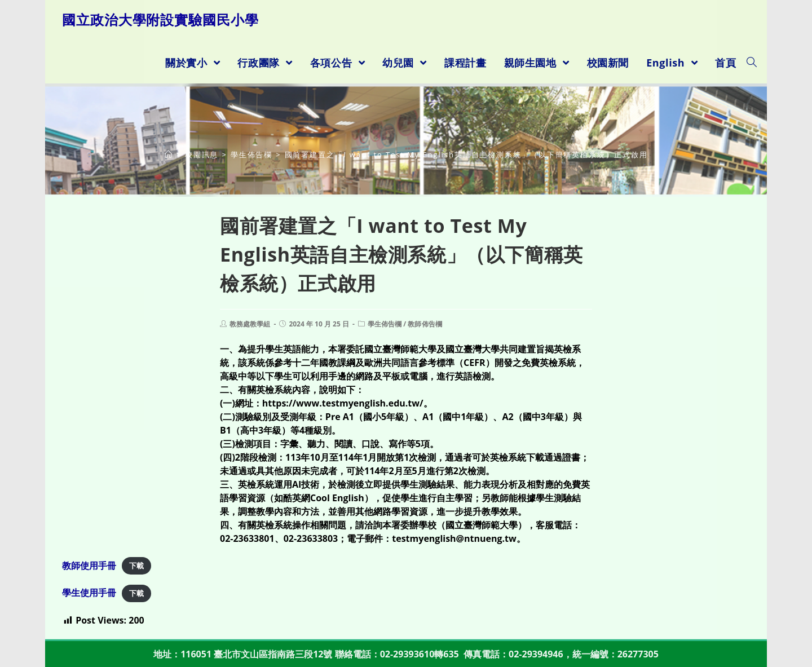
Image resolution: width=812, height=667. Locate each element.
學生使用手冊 (89, 593)
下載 (136, 566)
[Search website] (752, 63)
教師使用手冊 (89, 566)
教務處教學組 (250, 324)
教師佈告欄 (424, 324)
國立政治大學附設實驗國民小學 (160, 19)
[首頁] (169, 154)
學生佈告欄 (384, 324)
